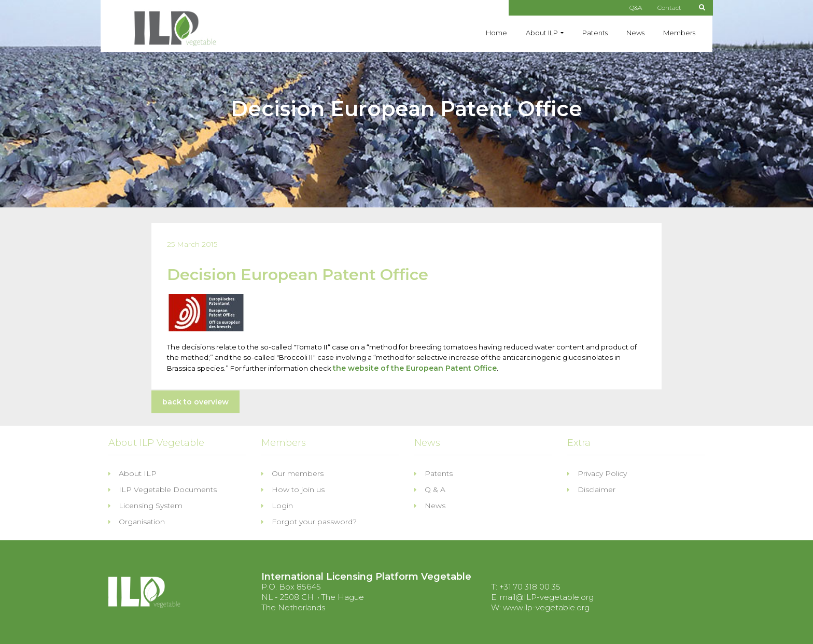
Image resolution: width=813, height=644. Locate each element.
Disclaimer (591, 489)
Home (496, 33)
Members (679, 33)
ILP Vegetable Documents (163, 489)
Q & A (430, 489)
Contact (669, 8)
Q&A (636, 8)
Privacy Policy (597, 473)
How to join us (293, 489)
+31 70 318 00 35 (530, 587)
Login (277, 506)
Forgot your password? (309, 522)
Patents (595, 33)
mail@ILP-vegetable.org (547, 597)
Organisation (137, 522)
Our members (292, 473)
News (635, 33)
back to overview (195, 402)
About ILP (542, 33)
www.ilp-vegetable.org (546, 607)
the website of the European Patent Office (415, 368)
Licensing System (145, 506)
